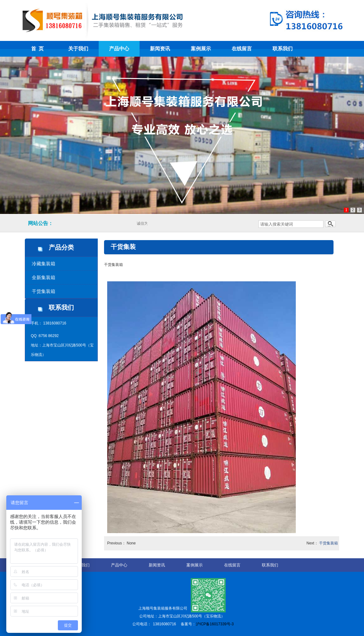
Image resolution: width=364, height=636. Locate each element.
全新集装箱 (44, 277)
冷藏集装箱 (44, 264)
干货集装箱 (44, 291)
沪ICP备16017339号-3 (215, 624)
